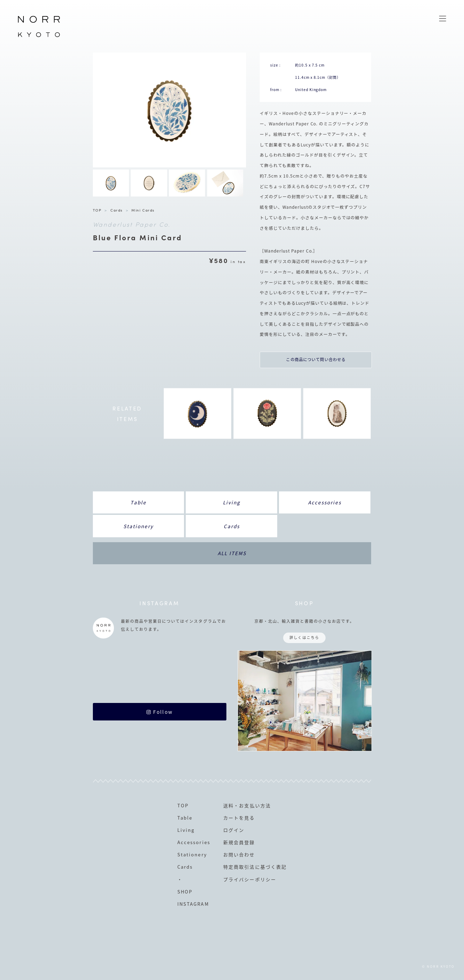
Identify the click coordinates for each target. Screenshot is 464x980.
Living (232, 502)
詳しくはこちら (304, 637)
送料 (228, 805)
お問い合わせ (239, 854)
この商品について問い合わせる (316, 360)
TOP (97, 210)
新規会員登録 (239, 842)
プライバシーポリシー (250, 879)
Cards (117, 210)
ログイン (234, 830)
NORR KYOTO (39, 37)
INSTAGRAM (193, 904)
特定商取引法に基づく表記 (255, 867)
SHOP (185, 892)
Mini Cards (143, 210)
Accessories (325, 502)
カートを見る (239, 818)
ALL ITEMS (232, 553)
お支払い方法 (255, 805)
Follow (159, 712)
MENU (443, 19)
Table (138, 502)
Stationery (138, 526)
